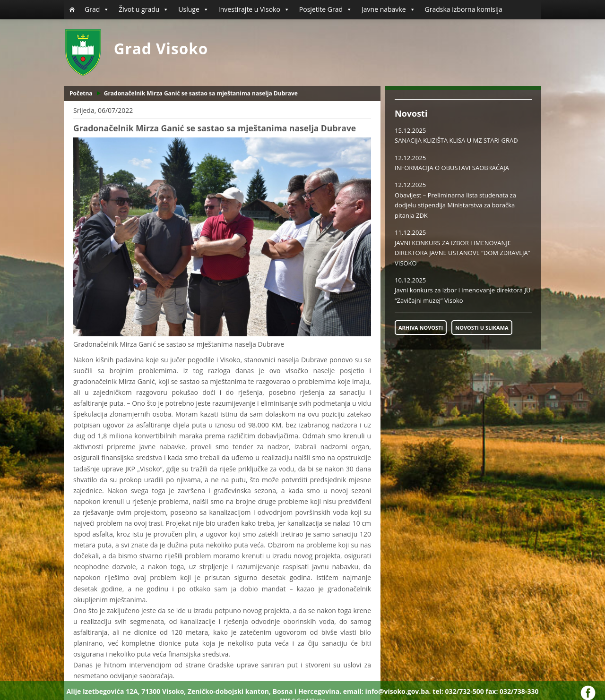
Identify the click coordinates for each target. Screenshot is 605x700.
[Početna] (72, 9)
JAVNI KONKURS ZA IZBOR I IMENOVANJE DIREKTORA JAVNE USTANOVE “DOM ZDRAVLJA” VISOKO (462, 253)
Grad (97, 9)
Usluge (193, 9)
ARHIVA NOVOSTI (421, 328)
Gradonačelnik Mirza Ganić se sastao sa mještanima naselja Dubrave (201, 93)
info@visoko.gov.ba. (398, 691)
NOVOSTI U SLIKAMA (482, 328)
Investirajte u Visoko (254, 9)
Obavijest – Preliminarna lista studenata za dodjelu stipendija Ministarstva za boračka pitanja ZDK (455, 205)
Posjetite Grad (326, 9)
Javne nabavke (389, 9)
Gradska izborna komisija (464, 9)
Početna (81, 93)
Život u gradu (144, 9)
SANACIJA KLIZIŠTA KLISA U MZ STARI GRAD (456, 140)
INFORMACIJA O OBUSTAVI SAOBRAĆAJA (452, 168)
